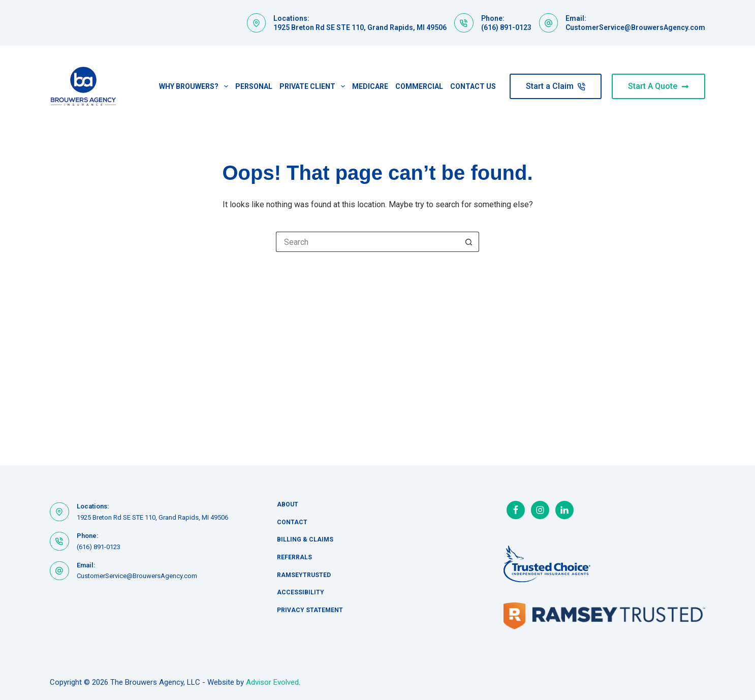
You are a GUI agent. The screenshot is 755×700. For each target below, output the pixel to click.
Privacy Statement (310, 610)
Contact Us (473, 86)
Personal (254, 86)
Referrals (294, 557)
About (288, 504)
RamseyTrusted (304, 575)
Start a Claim (556, 86)
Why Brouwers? (195, 86)
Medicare (370, 86)
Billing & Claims (305, 539)
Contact (292, 522)
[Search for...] (367, 242)
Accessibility (301, 592)
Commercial (419, 86)
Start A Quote (658, 86)
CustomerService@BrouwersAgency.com (635, 27)
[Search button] (469, 242)
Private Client (314, 86)
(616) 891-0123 (506, 27)
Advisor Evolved (272, 682)
